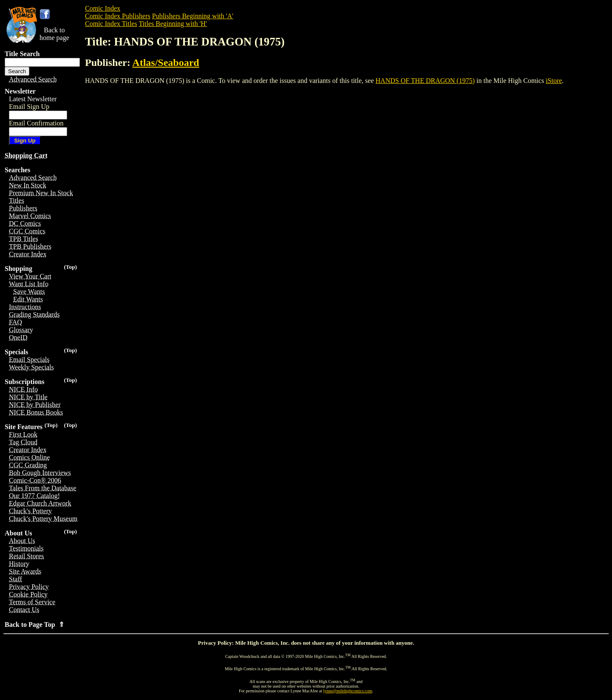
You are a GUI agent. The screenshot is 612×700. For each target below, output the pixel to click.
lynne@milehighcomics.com (348, 691)
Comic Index (103, 8)
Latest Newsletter (33, 99)
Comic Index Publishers (118, 16)
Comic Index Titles (111, 24)
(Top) (70, 267)
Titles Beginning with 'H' (173, 24)
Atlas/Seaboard (166, 63)
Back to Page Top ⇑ (34, 625)
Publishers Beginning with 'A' (193, 16)
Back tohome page (54, 34)
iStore (554, 81)
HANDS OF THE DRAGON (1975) (425, 81)
